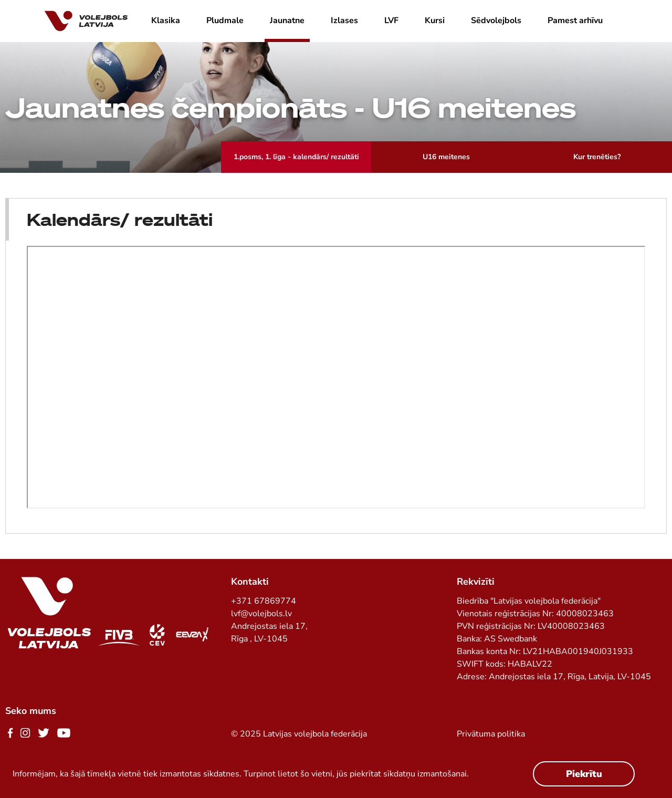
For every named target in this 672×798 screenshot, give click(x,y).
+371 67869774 (264, 601)
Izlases (344, 20)
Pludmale (225, 20)
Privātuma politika (491, 734)
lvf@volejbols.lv (261, 614)
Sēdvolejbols (496, 20)
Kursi (435, 20)
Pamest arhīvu (575, 20)
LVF (391, 20)
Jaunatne (287, 20)
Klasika (166, 20)
